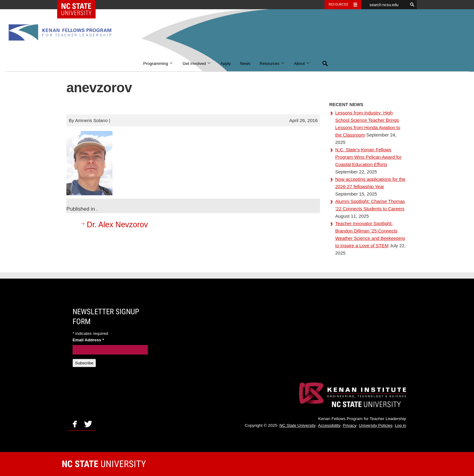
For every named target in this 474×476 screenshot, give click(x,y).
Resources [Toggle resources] (338, 4)
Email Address (88, 340)
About (302, 63)
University (104, 464)
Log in (400, 425)
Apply (226, 63)
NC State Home (80, 5)
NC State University (298, 425)
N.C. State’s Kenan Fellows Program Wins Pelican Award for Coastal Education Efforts (369, 157)
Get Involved (197, 63)
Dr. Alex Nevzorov (113, 224)
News (245, 63)
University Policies (376, 425)
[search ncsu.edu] (385, 5)
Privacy (350, 425)
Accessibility (329, 425)
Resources (272, 63)
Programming (158, 63)
